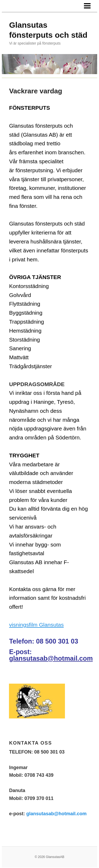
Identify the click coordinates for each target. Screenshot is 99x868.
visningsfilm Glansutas (36, 625)
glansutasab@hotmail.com (51, 658)
